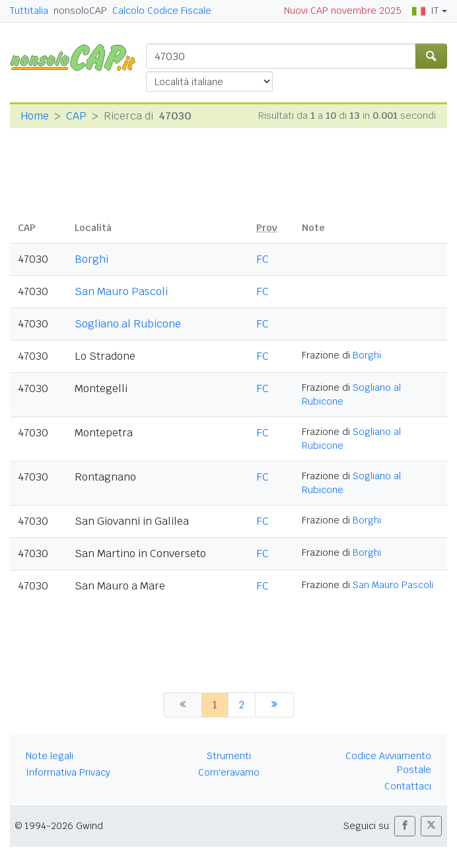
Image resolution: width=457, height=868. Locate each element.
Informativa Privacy (68, 772)
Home (35, 116)
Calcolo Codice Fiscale (162, 11)
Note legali (50, 756)
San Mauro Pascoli (121, 291)
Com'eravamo (229, 772)
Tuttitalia (29, 11)
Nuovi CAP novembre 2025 (343, 11)
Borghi (91, 259)
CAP (76, 116)
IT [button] (425, 11)
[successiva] (274, 705)
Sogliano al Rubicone (128, 324)
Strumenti (229, 756)
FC (263, 259)
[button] (405, 826)
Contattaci (408, 786)
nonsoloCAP (80, 11)
